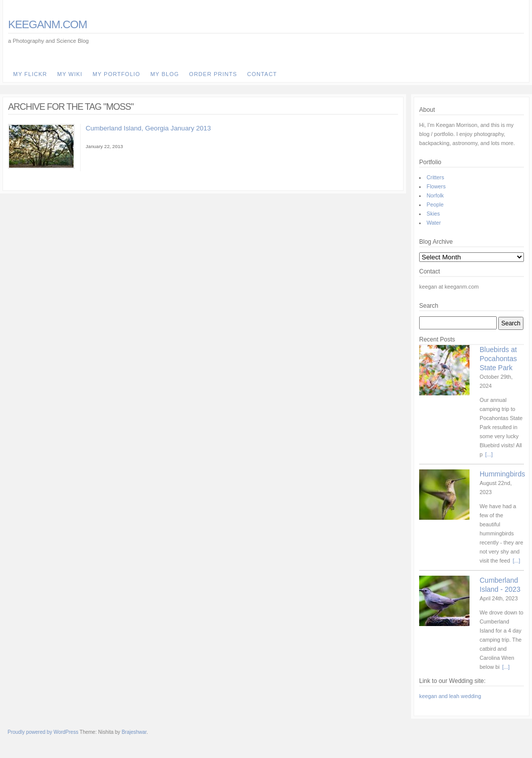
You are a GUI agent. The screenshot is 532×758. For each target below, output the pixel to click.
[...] (489, 454)
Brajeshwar (134, 732)
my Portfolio (117, 74)
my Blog (164, 74)
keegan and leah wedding (450, 696)
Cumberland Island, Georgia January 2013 (148, 128)
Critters (436, 177)
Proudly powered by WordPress (43, 732)
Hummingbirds (502, 474)
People (435, 204)
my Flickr (30, 74)
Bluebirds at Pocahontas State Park (498, 359)
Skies (433, 214)
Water (434, 223)
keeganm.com (47, 24)
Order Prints (213, 74)
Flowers (436, 186)
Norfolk (435, 195)
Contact (262, 74)
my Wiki (70, 74)
